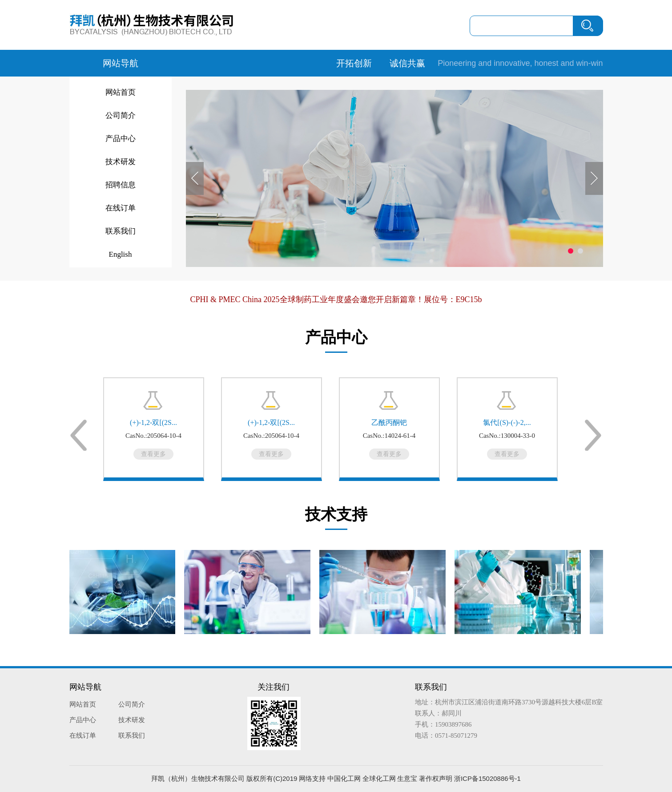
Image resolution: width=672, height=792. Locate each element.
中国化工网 (344, 778)
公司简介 (121, 115)
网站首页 (121, 92)
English (121, 254)
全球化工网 (379, 778)
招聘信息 (121, 185)
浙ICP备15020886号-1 (487, 778)
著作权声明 (436, 778)
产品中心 (121, 139)
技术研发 (121, 162)
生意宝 (407, 778)
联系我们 (121, 231)
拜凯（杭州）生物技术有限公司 (198, 778)
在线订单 (121, 208)
